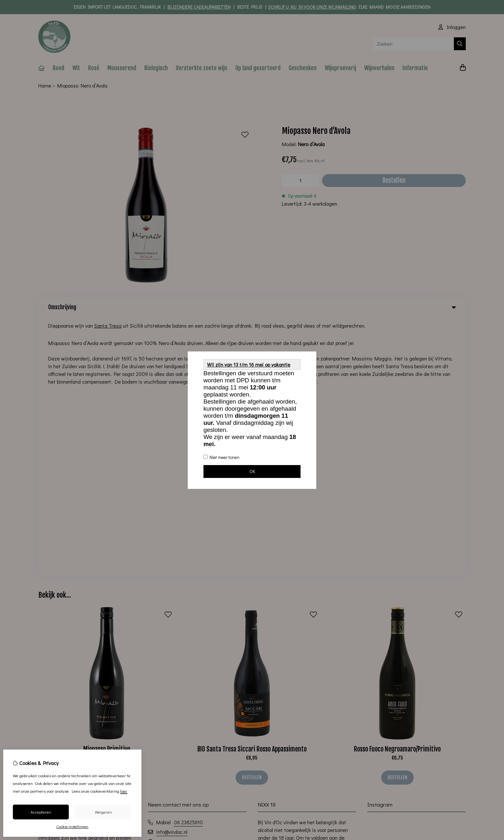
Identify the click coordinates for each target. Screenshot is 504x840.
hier (124, 791)
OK (252, 471)
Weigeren (103, 812)
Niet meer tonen (221, 457)
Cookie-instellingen (72, 826)
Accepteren (41, 812)
